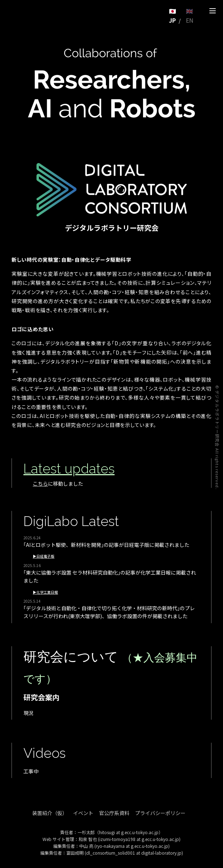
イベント (83, 813)
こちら (40, 484)
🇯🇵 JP (173, 15)
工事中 (31, 771)
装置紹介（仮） (50, 813)
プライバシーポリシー (160, 813)
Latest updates (69, 469)
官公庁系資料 (114, 813)
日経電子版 (45, 556)
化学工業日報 (47, 592)
